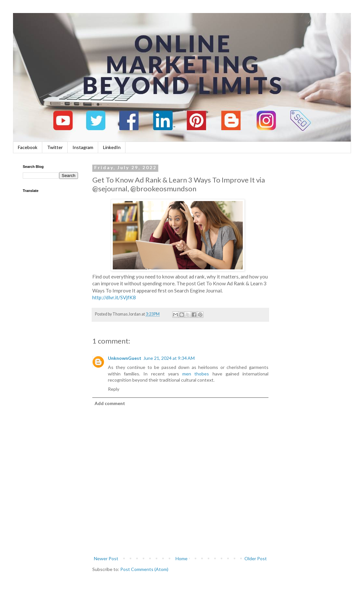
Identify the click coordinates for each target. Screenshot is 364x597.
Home (182, 558)
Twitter (55, 147)
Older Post (256, 558)
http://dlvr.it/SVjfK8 (114, 297)
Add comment (110, 403)
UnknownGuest (125, 358)
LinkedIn (112, 147)
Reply (114, 389)
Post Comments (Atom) (144, 569)
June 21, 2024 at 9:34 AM (169, 358)
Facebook (28, 147)
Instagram (83, 147)
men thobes (196, 374)
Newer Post (106, 558)
